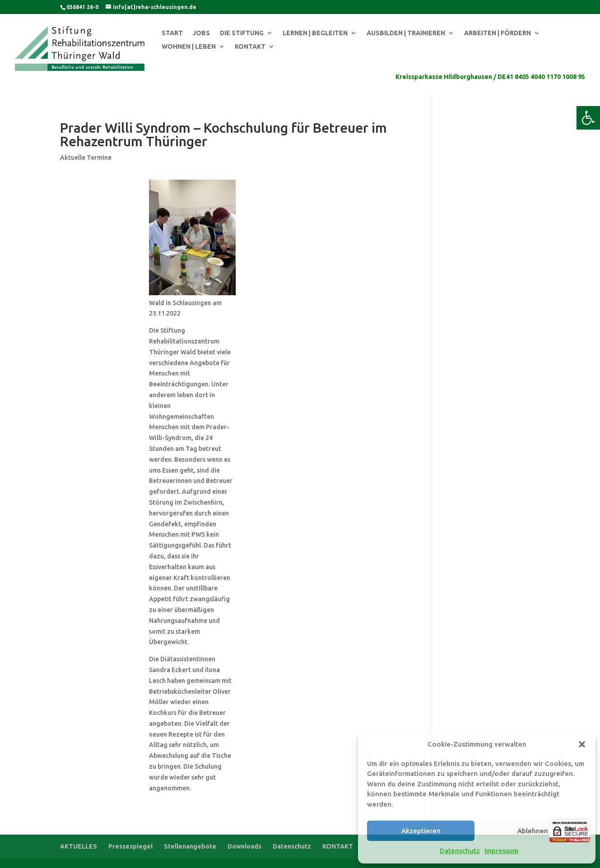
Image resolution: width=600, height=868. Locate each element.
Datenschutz (460, 851)
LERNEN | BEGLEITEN (315, 33)
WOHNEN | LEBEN (189, 47)
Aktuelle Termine (86, 158)
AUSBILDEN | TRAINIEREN (406, 33)
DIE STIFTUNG (242, 33)
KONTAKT (250, 47)
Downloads (244, 846)
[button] (588, 118)
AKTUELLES (79, 846)
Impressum (501, 851)
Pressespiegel (130, 846)
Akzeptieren (421, 831)
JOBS (201, 33)
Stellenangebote (190, 846)
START (172, 33)
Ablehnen (533, 831)
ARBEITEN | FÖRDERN (498, 33)
